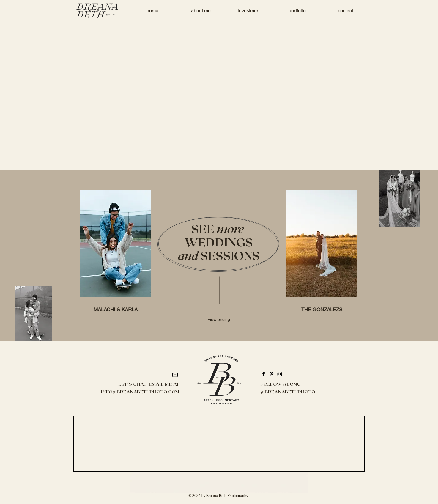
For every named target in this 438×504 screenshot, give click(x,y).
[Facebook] (264, 374)
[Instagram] (280, 374)
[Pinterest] (272, 374)
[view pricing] (219, 320)
